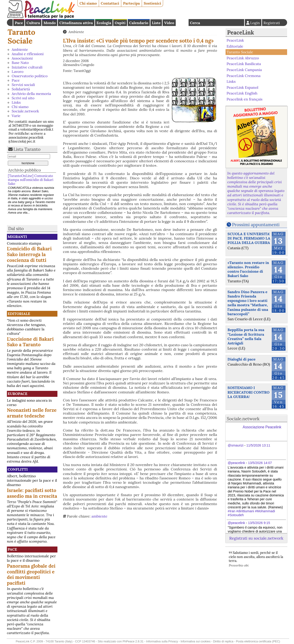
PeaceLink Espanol (242, 87)
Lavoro (18, 72)
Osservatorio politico (30, 76)
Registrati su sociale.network (256, 538)
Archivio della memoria (31, 94)
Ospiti (120, 23)
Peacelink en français (244, 99)
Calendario (139, 23)
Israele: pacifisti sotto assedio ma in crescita (32, 493)
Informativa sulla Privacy (162, 641)
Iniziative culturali (27, 67)
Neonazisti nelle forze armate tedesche (32, 413)
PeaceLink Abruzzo (243, 58)
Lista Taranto (27, 149)
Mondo (50, 23)
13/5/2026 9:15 (259, 523)
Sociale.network (25, 111)
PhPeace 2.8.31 (133, 641)
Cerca (195, 23)
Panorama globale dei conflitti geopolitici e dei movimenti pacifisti (31, 575)
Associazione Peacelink (262, 427)
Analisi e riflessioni (28, 54)
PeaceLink (241, 33)
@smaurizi (236, 445)
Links (16, 102)
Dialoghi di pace (242, 359)
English (182, 23)
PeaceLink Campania (244, 70)
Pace (19, 23)
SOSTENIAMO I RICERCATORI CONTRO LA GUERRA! (249, 392)
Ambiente (20, 49)
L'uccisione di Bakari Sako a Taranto (30, 342)
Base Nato (20, 63)
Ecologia (104, 23)
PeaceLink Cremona (243, 75)
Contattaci (110, 3)
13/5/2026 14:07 (260, 463)
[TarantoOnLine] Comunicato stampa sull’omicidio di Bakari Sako (31, 180)
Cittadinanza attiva (76, 23)
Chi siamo (88, 3)
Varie (16, 116)
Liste (156, 23)
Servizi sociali (23, 85)
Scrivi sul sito (23, 98)
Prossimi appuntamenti (256, 225)
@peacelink (236, 463)
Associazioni (22, 58)
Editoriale (19, 314)
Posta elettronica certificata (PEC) (258, 641)
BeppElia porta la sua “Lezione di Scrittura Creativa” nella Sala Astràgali (246, 336)
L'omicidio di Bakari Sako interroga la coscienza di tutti (29, 254)
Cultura (33, 23)
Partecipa (131, 3)
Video (169, 23)
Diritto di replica (223, 641)
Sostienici (153, 3)
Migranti (17, 237)
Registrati (272, 23)
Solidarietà (21, 89)
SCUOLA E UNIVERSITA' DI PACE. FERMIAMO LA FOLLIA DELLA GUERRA (249, 238)
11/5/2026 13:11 (258, 445)
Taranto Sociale (21, 36)
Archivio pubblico (24, 170)
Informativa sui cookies (195, 641)
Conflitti (18, 469)
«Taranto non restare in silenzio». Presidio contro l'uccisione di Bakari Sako (248, 269)
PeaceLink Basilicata (244, 64)
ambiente (99, 516)
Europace (17, 394)
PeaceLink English (242, 93)
